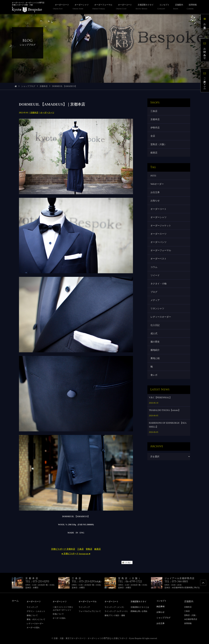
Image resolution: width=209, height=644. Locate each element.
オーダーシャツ (159, 221)
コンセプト (162, 601)
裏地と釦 (155, 367)
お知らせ (155, 203)
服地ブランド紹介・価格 (115, 615)
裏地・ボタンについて (36, 619)
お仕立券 (155, 195)
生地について (58, 614)
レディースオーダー (161, 324)
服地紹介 (155, 358)
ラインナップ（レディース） (117, 611)
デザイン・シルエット (36, 611)
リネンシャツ (158, 315)
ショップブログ (28, 86)
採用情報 (188, 623)
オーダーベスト (159, 263)
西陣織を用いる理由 (139, 611)
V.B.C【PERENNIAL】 (160, 406)
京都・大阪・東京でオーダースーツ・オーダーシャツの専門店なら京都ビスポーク (91, 638)
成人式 (154, 341)
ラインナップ (32, 607)
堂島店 (89, 549)
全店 (153, 137)
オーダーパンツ (159, 246)
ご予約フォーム (205, 81)
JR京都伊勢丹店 (191, 619)
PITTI (154, 178)
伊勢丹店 (155, 128)
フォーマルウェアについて (90, 611)
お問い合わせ (205, 51)
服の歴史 (155, 349)
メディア (155, 306)
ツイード (155, 281)
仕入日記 (155, 332)
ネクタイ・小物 (159, 289)
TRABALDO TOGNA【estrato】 (165, 419)
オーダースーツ (47, 113)
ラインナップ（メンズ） (115, 607)
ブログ (154, 298)
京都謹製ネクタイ (140, 601)
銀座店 (98, 549)
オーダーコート (159, 212)
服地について (32, 615)
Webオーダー (157, 186)
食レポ (154, 384)
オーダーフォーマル (161, 255)
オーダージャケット (161, 229)
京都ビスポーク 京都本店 (63, 549)
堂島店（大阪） (159, 146)
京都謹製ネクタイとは (140, 607)
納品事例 (161, 606)
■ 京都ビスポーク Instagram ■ (76, 554)
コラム (154, 272)
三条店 (80, 549)
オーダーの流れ (33, 627)
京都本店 (44, 86)
